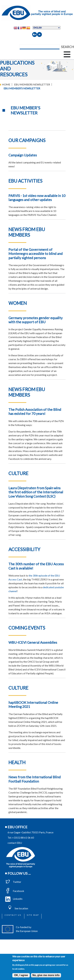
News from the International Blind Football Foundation (35, 779)
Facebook (15, 891)
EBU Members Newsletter (32, 84)
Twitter (13, 882)
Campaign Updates (23, 155)
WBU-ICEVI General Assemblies (33, 642)
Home (6, 84)
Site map (33, 915)
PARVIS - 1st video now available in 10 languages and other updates (37, 198)
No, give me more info (46, 975)
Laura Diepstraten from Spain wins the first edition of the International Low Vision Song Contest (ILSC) (36, 492)
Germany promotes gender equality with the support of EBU (36, 320)
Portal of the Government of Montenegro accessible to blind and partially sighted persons (36, 254)
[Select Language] (46, 28)
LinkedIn (14, 899)
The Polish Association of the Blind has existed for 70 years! (35, 411)
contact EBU (15, 843)
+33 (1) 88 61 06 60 (23, 838)
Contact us (13, 915)
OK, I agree (21, 975)
